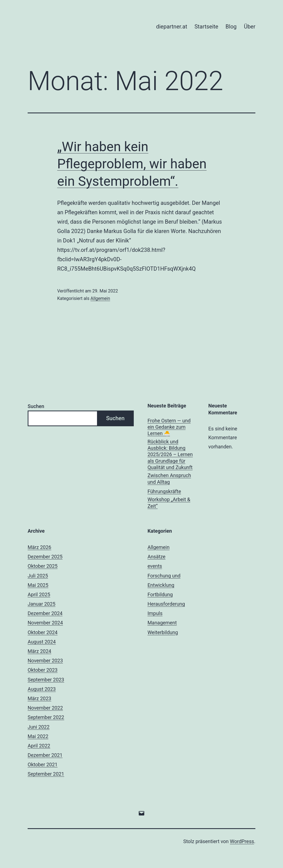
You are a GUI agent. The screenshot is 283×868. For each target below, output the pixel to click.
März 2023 (39, 698)
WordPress (242, 841)
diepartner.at (172, 27)
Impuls (155, 613)
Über (250, 27)
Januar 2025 (41, 604)
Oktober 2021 (43, 764)
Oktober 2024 (43, 632)
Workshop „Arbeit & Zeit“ (169, 503)
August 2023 (42, 689)
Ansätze (157, 557)
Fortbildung (160, 594)
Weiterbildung (163, 632)
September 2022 (46, 717)
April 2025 (39, 594)
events (155, 566)
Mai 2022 (38, 736)
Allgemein (100, 298)
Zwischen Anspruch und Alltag (169, 479)
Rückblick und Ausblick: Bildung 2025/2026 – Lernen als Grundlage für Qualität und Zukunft (170, 455)
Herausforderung (166, 604)
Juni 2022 (39, 727)
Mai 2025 (38, 585)
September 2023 (46, 680)
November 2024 (45, 623)
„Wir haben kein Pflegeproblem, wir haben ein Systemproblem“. (132, 164)
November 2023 (45, 661)
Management (162, 623)
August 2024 (42, 642)
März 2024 (39, 651)
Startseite (206, 27)
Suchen (36, 406)
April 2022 (39, 746)
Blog (231, 27)
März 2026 (39, 547)
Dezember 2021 (45, 755)
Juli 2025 (38, 576)
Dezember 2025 (45, 557)
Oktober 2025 (43, 566)
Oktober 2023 (43, 670)
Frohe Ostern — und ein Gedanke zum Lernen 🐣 (169, 427)
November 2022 (45, 708)
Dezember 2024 (45, 613)
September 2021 (46, 774)
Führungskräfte (164, 491)
